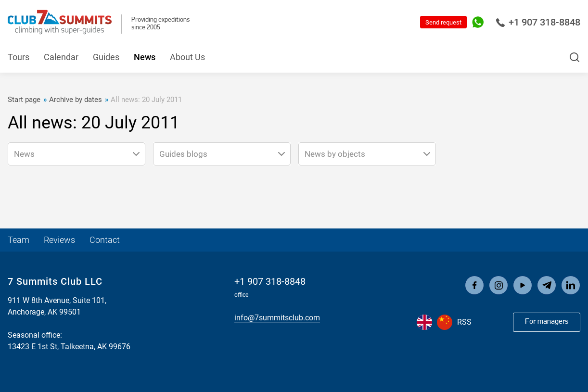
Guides (106, 57)
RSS (464, 322)
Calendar (61, 57)
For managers (547, 322)
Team (19, 240)
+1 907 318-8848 (538, 22)
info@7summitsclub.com (277, 318)
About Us (187, 57)
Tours (19, 57)
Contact (105, 240)
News (145, 57)
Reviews (59, 240)
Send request (443, 22)
